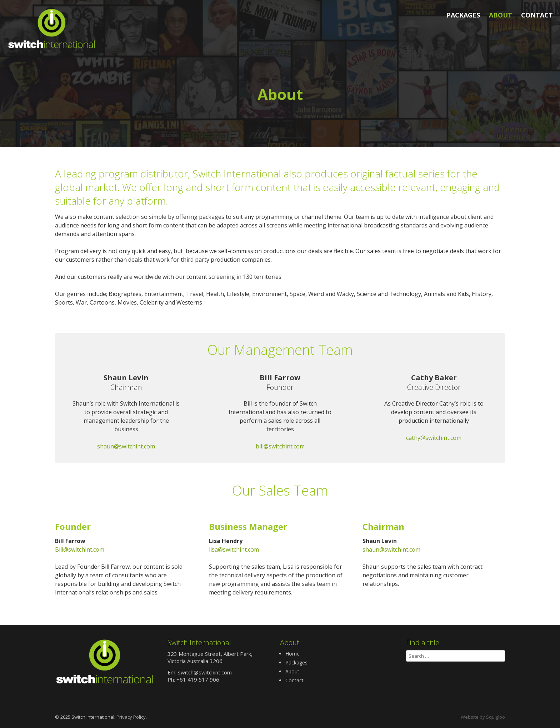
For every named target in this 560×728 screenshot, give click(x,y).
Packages (463, 15)
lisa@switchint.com (234, 549)
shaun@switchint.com (126, 446)
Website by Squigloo (483, 717)
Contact (537, 15)
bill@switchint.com (280, 446)
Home (292, 654)
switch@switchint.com (205, 672)
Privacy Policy (131, 717)
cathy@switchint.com (434, 438)
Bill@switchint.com (80, 549)
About (501, 15)
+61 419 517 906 (198, 679)
